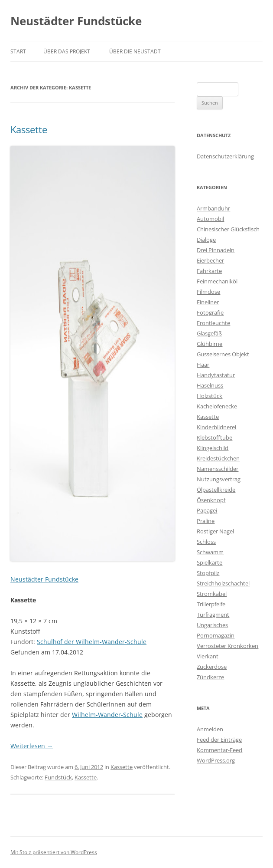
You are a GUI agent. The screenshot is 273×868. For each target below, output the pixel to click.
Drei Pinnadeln (216, 250)
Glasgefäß (209, 333)
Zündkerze (210, 677)
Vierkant (208, 656)
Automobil (210, 219)
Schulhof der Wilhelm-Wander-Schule (92, 642)
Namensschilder (218, 469)
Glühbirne (210, 344)
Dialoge (206, 240)
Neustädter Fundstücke (76, 21)
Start (18, 51)
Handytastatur (216, 375)
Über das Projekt (67, 51)
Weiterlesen (32, 746)
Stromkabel (212, 594)
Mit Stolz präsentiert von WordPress (54, 852)
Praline (206, 521)
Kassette (29, 129)
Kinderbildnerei (216, 427)
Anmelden (210, 729)
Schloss (206, 542)
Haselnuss (210, 385)
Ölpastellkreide (216, 490)
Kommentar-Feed (219, 750)
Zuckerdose (212, 667)
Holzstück (210, 396)
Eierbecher (210, 260)
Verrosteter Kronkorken (227, 646)
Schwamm (210, 552)
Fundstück (58, 777)
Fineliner (208, 302)
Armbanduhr (213, 208)
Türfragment (213, 615)
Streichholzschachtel (223, 583)
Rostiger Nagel (215, 531)
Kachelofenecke (217, 406)
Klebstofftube (214, 437)
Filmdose (208, 292)
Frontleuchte (213, 323)
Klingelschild (213, 448)
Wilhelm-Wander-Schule (107, 715)
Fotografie (210, 312)
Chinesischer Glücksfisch (228, 229)
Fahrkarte (209, 271)
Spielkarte (210, 562)
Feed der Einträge (219, 740)
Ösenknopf (211, 500)
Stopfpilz (208, 573)
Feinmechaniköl (217, 281)
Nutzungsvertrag (219, 479)
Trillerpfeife (211, 604)
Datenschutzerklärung (225, 156)
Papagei (207, 510)
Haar (203, 365)
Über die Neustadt (135, 51)
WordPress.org (216, 760)
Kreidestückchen (218, 458)
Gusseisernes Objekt (223, 354)
